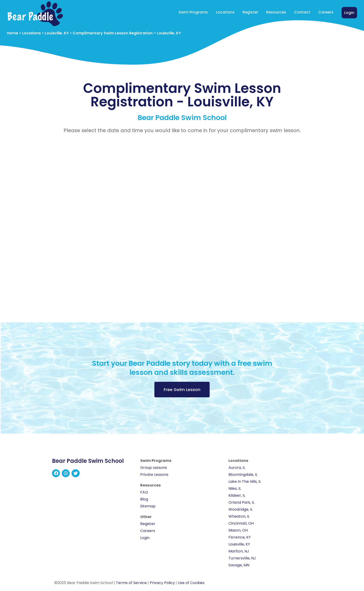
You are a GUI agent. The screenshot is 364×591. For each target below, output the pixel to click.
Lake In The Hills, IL (245, 482)
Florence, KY (240, 537)
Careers (326, 12)
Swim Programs (193, 12)
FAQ (144, 492)
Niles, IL (235, 488)
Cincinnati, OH (241, 523)
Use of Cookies (191, 583)
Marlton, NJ (239, 551)
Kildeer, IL (237, 495)
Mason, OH (238, 530)
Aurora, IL (237, 468)
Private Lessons (154, 475)
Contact (302, 12)
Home (13, 33)
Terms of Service (131, 583)
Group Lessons (154, 468)
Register (250, 12)
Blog (144, 499)
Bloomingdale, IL (243, 475)
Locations (225, 12)
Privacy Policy (162, 583)
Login (349, 13)
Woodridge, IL (240, 509)
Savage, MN (239, 565)
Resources (276, 12)
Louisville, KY (57, 33)
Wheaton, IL (239, 516)
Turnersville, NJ (242, 558)
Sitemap (148, 506)
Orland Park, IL (241, 502)
